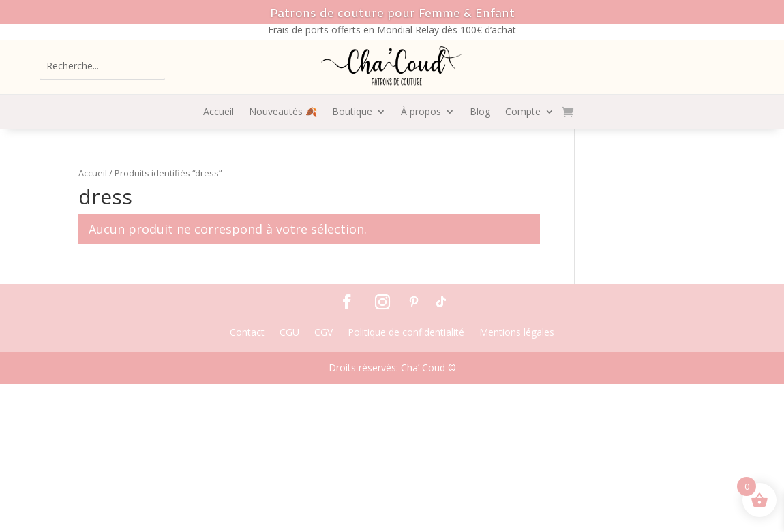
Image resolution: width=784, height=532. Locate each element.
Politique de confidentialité (406, 333)
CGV (323, 333)
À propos (421, 112)
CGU (289, 333)
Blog (480, 112)
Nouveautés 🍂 (283, 112)
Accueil (218, 112)
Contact (247, 333)
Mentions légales (517, 333)
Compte (523, 112)
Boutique (352, 112)
